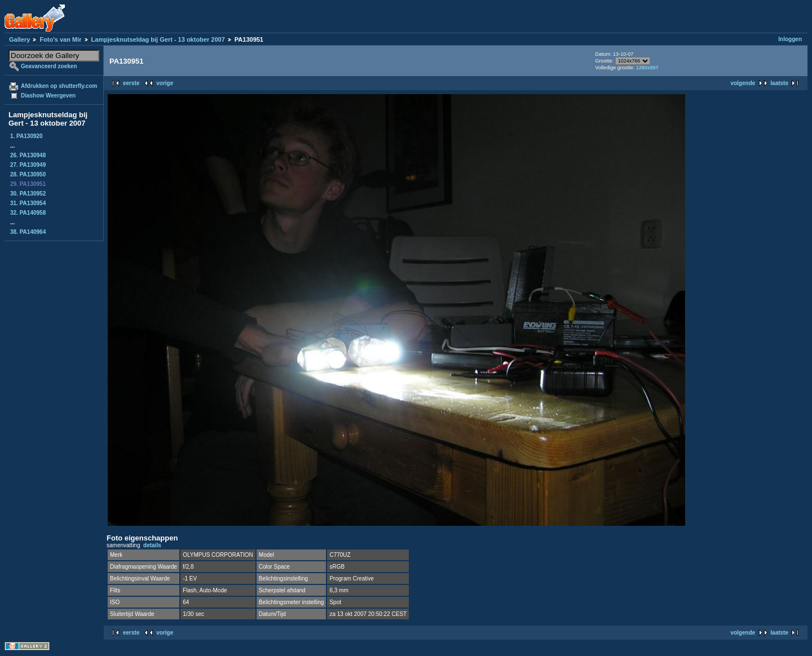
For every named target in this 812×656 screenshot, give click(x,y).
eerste (131, 83)
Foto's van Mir (60, 39)
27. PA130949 (28, 165)
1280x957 (647, 68)
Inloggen (790, 39)
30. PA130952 (28, 194)
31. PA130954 (28, 203)
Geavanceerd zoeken (49, 66)
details (152, 545)
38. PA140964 (28, 232)
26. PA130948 (28, 155)
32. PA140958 (28, 213)
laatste (779, 83)
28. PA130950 (28, 174)
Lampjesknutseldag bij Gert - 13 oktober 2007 (158, 39)
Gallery (19, 39)
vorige (165, 83)
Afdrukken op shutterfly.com (59, 86)
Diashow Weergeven (48, 96)
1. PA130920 (27, 136)
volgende (743, 83)
